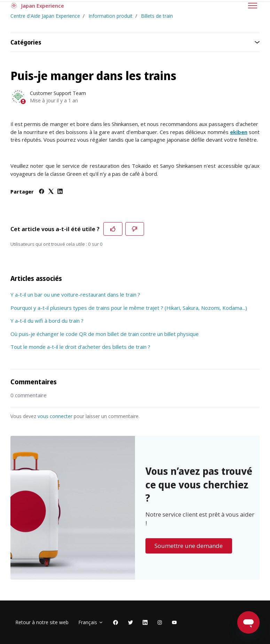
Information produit (110, 16)
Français (91, 622)
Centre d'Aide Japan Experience (45, 16)
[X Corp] (51, 192)
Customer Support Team (58, 93)
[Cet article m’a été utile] (113, 229)
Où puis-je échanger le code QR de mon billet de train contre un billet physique (105, 334)
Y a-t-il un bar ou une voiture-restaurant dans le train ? (75, 294)
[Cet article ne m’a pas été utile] (135, 229)
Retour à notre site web (42, 622)
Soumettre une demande (189, 546)
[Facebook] (42, 192)
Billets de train (157, 16)
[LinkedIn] (60, 192)
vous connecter (55, 416)
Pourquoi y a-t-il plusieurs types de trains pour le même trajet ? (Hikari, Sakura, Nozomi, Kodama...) (129, 308)
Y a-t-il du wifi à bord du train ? (47, 321)
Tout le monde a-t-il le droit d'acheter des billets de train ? (80, 347)
